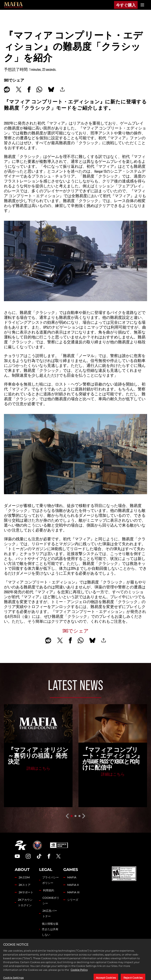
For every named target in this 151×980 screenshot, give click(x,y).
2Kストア (25, 885)
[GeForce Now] (59, 845)
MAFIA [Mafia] (72, 877)
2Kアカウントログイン (25, 903)
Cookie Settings (49, 945)
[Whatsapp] (39, 89)
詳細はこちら (38, 768)
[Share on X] (19, 89)
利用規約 (49, 890)
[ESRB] (124, 874)
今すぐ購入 (126, 5)
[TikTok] (39, 856)
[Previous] (67, 816)
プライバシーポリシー (51, 880)
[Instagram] (28, 856)
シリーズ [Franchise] (73, 900)
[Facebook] (49, 856)
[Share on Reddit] (7, 89)
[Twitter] (58, 856)
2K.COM (24, 877)
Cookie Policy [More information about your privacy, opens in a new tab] (79, 977)
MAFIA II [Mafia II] (73, 885)
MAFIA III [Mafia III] (73, 892)
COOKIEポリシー (51, 901)
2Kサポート (26, 892)
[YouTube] (17, 856)
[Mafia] (13, 5)
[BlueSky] (51, 89)
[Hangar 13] (37, 845)
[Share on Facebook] (29, 89)
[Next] (84, 816)
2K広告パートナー (50, 913)
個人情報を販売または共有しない (50, 929)
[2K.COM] (21, 845)
